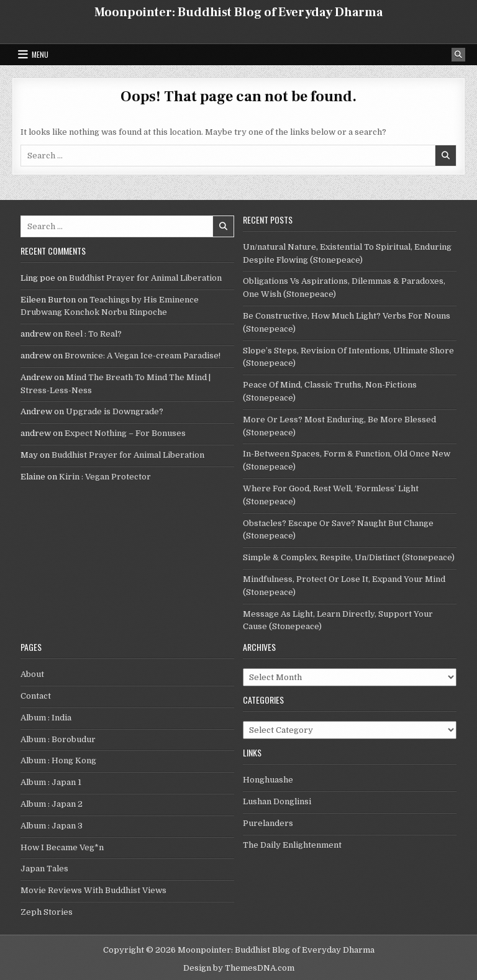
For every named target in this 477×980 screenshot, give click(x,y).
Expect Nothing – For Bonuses (125, 433)
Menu (40, 54)
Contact (36, 696)
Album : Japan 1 (51, 782)
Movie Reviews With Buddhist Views (93, 890)
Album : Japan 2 (52, 804)
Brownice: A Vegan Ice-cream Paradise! (143, 356)
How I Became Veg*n (62, 847)
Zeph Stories (47, 912)
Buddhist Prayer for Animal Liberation (145, 278)
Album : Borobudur (58, 739)
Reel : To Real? (93, 334)
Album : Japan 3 (52, 826)
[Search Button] (458, 55)
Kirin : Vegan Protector (105, 477)
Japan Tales (44, 869)
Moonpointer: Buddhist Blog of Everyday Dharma (238, 12)
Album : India (46, 718)
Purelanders (268, 823)
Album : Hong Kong (58, 760)
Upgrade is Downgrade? (115, 411)
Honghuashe (268, 780)
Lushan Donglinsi (277, 801)
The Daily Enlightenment (292, 845)
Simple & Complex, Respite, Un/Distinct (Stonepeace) (349, 557)
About (32, 674)
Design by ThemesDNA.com (239, 968)
